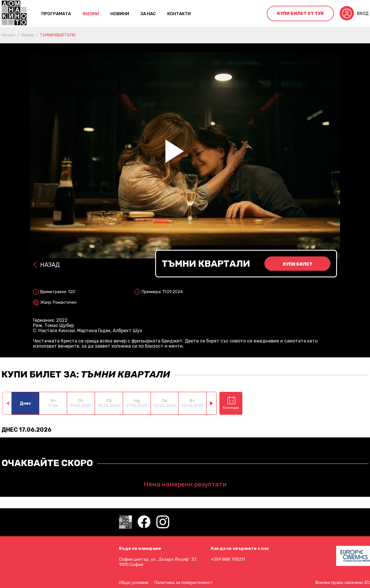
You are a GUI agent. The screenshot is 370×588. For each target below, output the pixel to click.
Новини (120, 14)
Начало (8, 35)
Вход (363, 13)
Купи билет (298, 264)
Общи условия (134, 583)
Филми (91, 14)
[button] (212, 403)
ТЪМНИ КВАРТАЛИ (58, 35)
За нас (148, 14)
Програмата (56, 14)
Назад (50, 265)
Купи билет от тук (300, 13)
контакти (179, 14)
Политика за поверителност (183, 583)
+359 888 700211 (228, 559)
